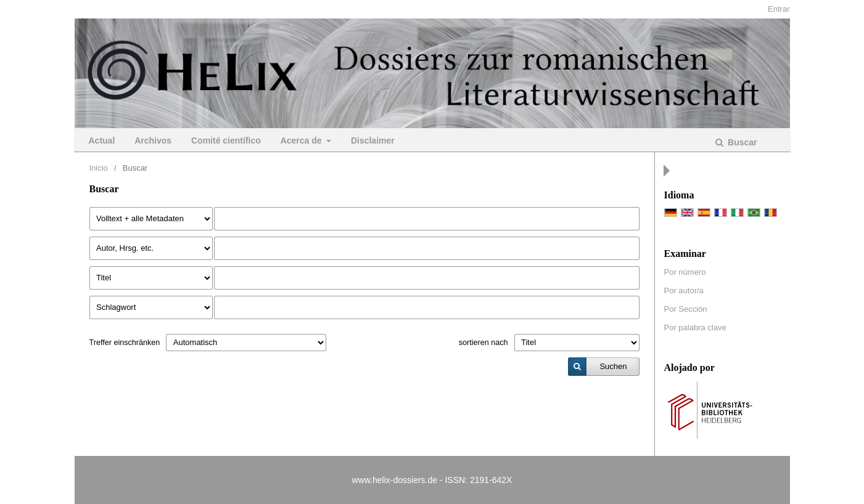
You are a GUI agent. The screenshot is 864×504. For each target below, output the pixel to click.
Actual (102, 140)
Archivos (153, 140)
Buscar (741, 142)
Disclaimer (373, 140)
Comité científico (226, 140)
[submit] (603, 367)
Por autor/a (684, 291)
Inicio (99, 168)
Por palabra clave (695, 327)
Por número (685, 272)
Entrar (779, 9)
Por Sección (686, 309)
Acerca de (302, 140)
